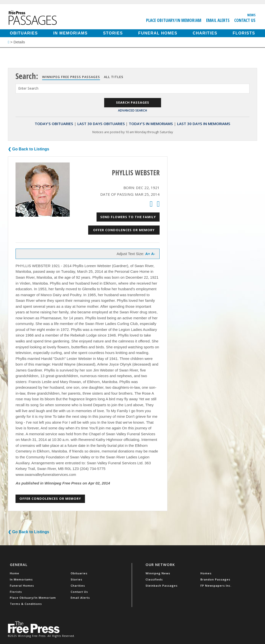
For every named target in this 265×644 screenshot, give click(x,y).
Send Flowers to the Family (128, 217)
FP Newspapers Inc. (216, 586)
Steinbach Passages (162, 586)
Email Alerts (218, 20)
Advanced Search (132, 110)
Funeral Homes (158, 33)
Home (15, 573)
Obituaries (24, 33)
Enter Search (28, 88)
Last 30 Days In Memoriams (204, 124)
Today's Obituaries (54, 124)
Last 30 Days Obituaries (101, 124)
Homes (206, 573)
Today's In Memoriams (151, 124)
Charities (205, 33)
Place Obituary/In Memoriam (174, 20)
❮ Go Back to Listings (29, 149)
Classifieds (154, 579)
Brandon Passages (215, 579)
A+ (148, 254)
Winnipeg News (158, 573)
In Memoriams (70, 33)
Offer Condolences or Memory (124, 230)
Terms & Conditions (26, 604)
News (251, 15)
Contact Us (245, 20)
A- (153, 254)
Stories (113, 33)
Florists (244, 33)
